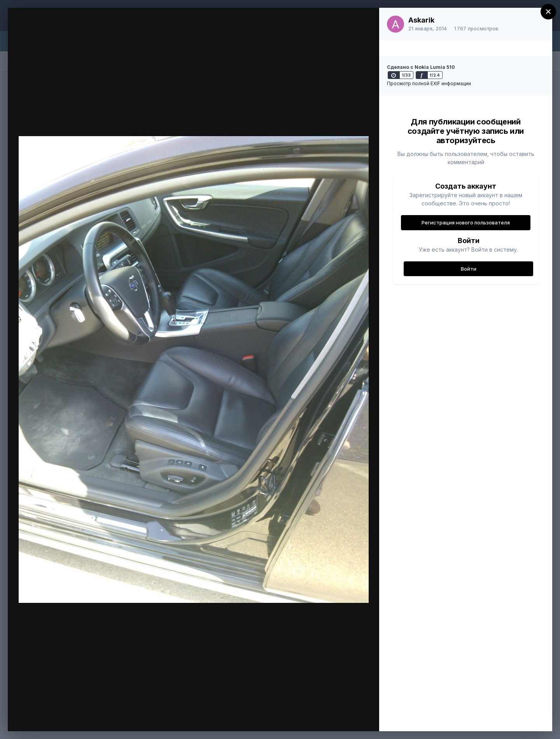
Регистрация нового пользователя (466, 222)
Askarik (421, 20)
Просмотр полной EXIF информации (429, 83)
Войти (469, 269)
